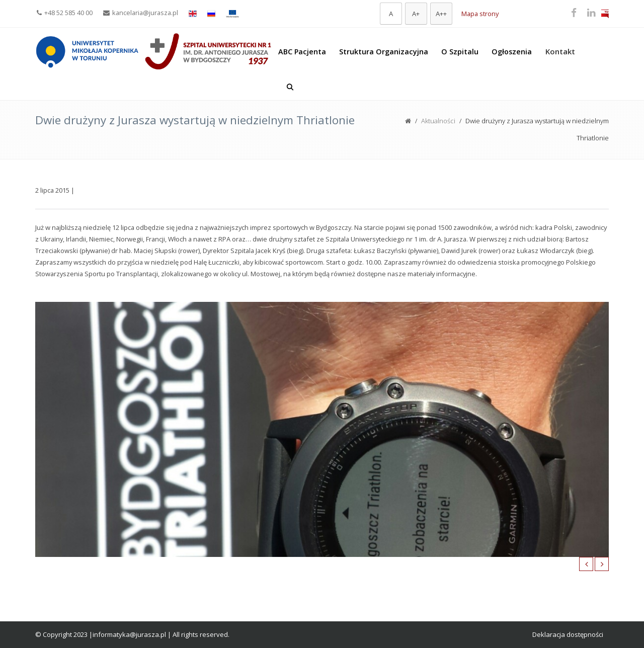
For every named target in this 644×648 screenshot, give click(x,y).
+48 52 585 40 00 (65, 13)
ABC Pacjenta (302, 52)
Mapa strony (480, 14)
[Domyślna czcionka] (391, 14)
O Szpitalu (460, 52)
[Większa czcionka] (416, 14)
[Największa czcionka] (441, 14)
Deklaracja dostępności (568, 634)
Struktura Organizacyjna (384, 52)
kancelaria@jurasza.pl (141, 13)
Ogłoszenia (512, 52)
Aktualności (438, 121)
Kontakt (560, 51)
